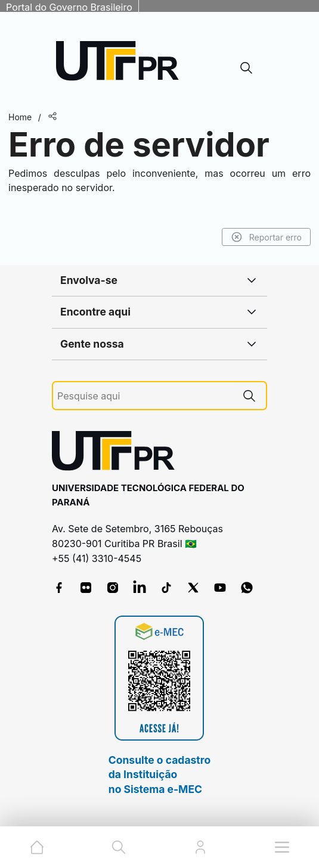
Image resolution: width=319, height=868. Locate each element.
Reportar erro (266, 237)
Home (20, 117)
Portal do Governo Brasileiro (69, 7)
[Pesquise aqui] (145, 396)
